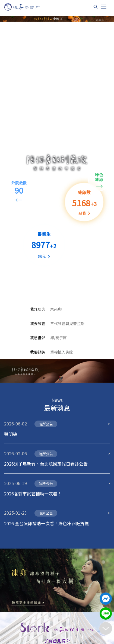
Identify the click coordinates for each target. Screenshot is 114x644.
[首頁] (27, 7)
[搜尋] (96, 7)
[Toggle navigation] (104, 7)
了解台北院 (57, 640)
